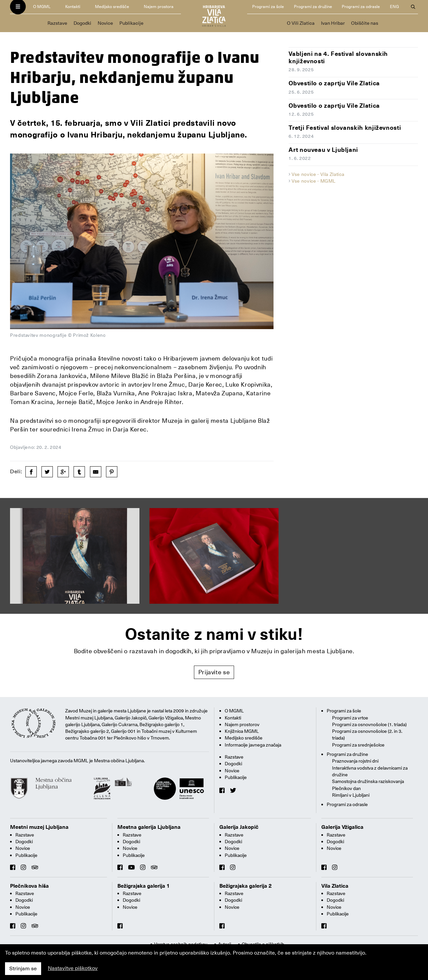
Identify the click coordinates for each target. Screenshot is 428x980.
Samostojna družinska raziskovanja (368, 781)
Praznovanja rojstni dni (355, 761)
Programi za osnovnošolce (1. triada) (369, 724)
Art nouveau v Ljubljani (323, 150)
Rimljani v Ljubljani (351, 795)
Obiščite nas (365, 23)
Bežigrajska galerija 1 (144, 886)
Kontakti (73, 7)
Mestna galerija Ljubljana (149, 827)
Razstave (57, 23)
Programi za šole (268, 7)
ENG (394, 7)
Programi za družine (313, 7)
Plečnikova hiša (29, 886)
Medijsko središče (112, 7)
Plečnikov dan (346, 788)
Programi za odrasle (361, 7)
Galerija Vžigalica (342, 827)
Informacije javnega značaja (253, 745)
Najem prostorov (242, 724)
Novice (105, 23)
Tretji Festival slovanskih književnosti (345, 128)
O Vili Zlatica (301, 23)
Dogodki (82, 23)
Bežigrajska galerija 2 (246, 886)
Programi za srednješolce (358, 745)
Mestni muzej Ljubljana (39, 827)
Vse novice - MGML (314, 181)
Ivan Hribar (333, 23)
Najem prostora (159, 7)
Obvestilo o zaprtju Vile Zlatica (334, 83)
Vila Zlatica (335, 886)
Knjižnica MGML (242, 731)
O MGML (42, 7)
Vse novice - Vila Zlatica (318, 174)
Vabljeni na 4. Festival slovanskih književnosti (338, 58)
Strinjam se (23, 969)
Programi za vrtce (350, 718)
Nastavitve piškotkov (73, 968)
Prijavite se (214, 672)
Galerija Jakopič (239, 827)
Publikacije (131, 23)
